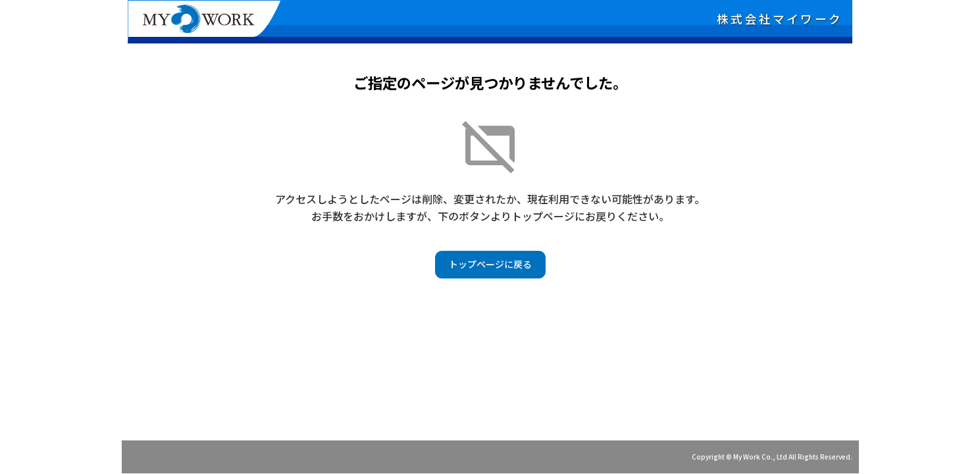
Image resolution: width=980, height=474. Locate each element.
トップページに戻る (490, 264)
